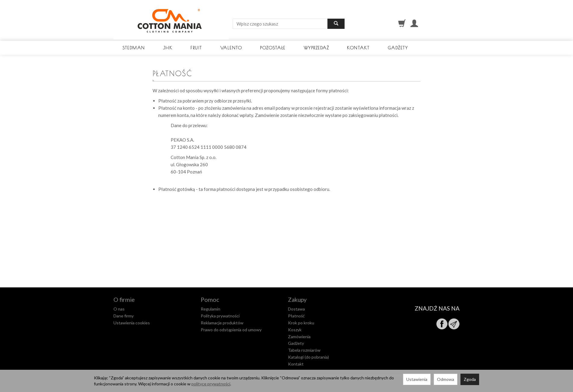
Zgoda (470, 379)
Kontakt (358, 48)
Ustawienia (417, 379)
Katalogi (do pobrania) (308, 357)
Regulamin (211, 309)
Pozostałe (273, 48)
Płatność (296, 316)
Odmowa (446, 379)
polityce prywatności (211, 384)
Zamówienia (299, 337)
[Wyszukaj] (336, 24)
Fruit (196, 48)
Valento (231, 48)
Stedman (134, 48)
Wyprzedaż (316, 48)
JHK (168, 48)
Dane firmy (124, 316)
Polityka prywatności (220, 316)
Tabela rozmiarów (304, 350)
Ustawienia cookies (132, 323)
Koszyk (295, 330)
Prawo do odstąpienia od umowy (231, 330)
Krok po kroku (301, 323)
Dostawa (296, 309)
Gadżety (398, 48)
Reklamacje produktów (222, 323)
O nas (119, 309)
